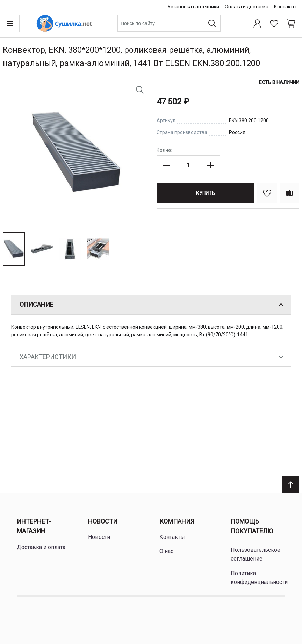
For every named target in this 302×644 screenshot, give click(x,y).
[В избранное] (267, 193)
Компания (177, 521)
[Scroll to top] (291, 485)
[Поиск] (212, 23)
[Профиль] (257, 23)
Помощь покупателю (252, 526)
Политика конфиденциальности (259, 578)
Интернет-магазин (34, 526)
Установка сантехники (193, 7)
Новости (103, 521)
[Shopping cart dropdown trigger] (291, 23)
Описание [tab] (152, 305)
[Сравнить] (289, 193)
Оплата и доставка (247, 7)
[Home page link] (64, 23)
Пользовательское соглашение (256, 554)
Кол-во (165, 150)
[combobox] (169, 23)
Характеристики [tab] (152, 357)
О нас (166, 551)
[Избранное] (274, 23)
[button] (14, 249)
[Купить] (206, 193)
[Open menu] (11, 23)
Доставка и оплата (41, 547)
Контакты (285, 7)
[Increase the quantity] (210, 165)
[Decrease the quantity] (166, 165)
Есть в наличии (279, 82)
